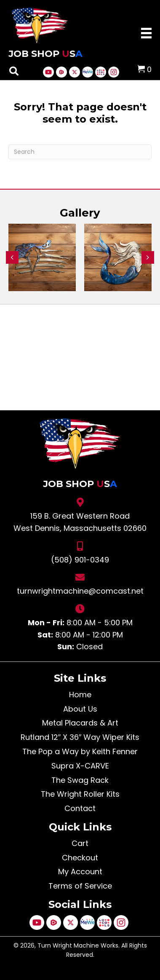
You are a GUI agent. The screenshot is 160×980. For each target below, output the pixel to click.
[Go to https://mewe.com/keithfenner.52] (88, 72)
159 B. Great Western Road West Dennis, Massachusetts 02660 (80, 522)
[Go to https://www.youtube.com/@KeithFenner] (48, 72)
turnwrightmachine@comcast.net (80, 591)
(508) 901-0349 (80, 560)
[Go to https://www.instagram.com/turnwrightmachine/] (114, 72)
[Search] (80, 152)
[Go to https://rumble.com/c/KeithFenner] (61, 72)
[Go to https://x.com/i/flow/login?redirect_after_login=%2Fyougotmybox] (75, 72)
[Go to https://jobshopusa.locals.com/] (101, 72)
